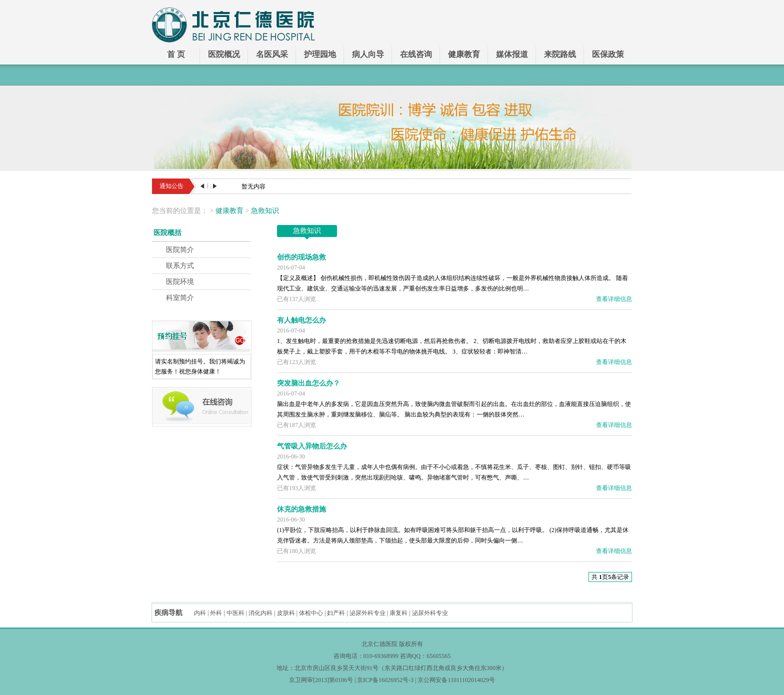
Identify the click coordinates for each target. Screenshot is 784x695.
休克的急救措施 (301, 509)
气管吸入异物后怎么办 (312, 446)
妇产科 (336, 613)
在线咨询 (416, 54)
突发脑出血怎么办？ (308, 383)
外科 (216, 613)
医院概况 (224, 54)
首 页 (176, 54)
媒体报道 (512, 54)
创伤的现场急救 (301, 257)
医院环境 (180, 282)
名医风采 (272, 54)
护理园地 (320, 54)
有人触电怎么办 (301, 320)
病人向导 (368, 54)
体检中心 (311, 613)
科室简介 (180, 298)
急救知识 (265, 211)
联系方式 (180, 266)
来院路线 (560, 54)
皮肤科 (286, 613)
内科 (200, 613)
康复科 (398, 613)
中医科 (235, 613)
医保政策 (608, 54)
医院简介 (180, 250)
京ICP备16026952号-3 (385, 680)
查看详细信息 (614, 299)
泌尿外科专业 (367, 613)
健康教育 (464, 54)
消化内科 (260, 613)
